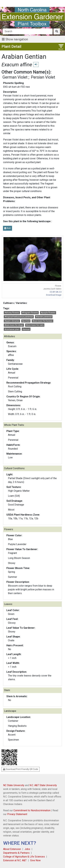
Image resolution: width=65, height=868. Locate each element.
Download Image (54, 295)
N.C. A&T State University (43, 785)
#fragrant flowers (30, 313)
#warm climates (12, 321)
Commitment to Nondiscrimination (32, 810)
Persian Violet (43, 77)
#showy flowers (12, 313)
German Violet (15, 77)
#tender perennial (44, 317)
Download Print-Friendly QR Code (21, 769)
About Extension (12, 849)
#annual (26, 329)
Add (7, 228)
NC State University (14, 785)
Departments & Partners (16, 853)
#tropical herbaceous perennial (19, 317)
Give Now (35, 860)
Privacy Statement (17, 814)
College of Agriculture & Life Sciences (24, 857)
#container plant (12, 329)
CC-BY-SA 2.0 (56, 292)
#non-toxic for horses (42, 321)
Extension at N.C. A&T (15, 860)
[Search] (28, 31)
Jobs (27, 849)
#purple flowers (48, 313)
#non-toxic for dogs (14, 325)
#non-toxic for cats (35, 325)
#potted (26, 321)
